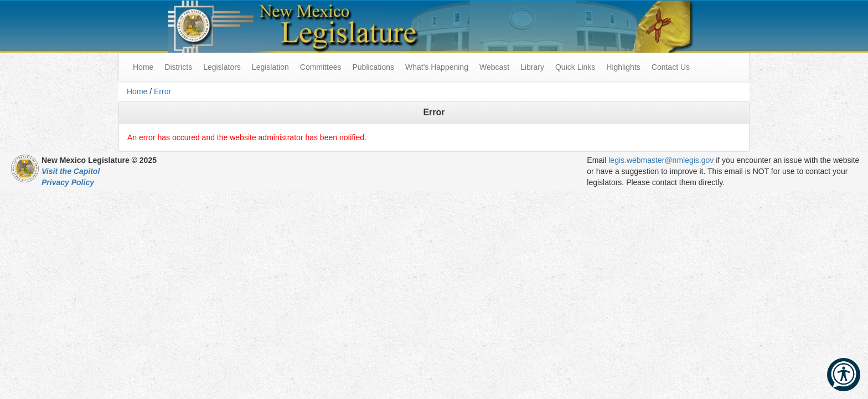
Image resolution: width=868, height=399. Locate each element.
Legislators (222, 67)
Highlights (623, 67)
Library (532, 67)
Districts (178, 67)
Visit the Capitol (71, 171)
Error (162, 91)
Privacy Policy (68, 182)
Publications (373, 67)
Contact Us (671, 67)
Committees (321, 67)
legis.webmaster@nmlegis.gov (661, 160)
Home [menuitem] (143, 67)
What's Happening (437, 67)
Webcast (494, 67)
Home (137, 91)
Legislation (270, 67)
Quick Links (575, 67)
